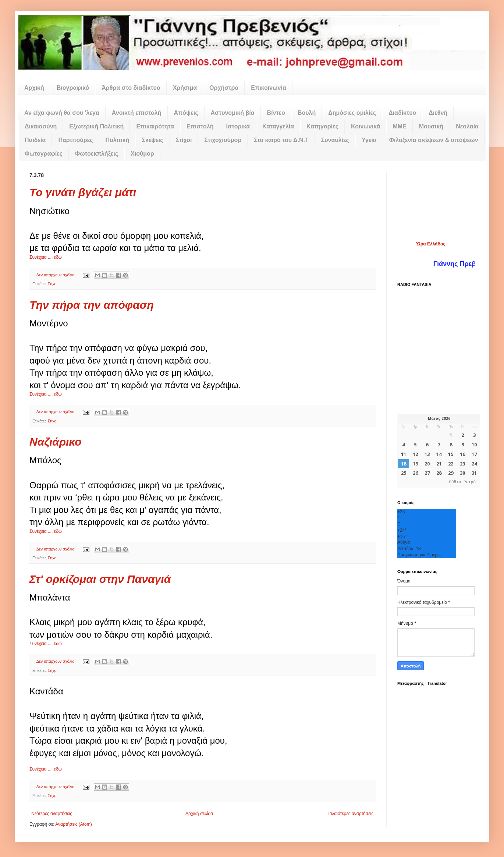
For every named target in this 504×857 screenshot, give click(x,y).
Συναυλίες (335, 140)
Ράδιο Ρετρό (462, 482)
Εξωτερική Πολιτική (96, 126)
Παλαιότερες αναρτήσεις (350, 814)
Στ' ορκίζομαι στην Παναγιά (100, 579)
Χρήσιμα (185, 88)
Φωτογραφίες (44, 154)
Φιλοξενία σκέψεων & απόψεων (434, 140)
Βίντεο (276, 113)
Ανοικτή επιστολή (137, 113)
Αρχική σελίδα (199, 814)
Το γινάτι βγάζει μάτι (83, 192)
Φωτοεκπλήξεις (97, 154)
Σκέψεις (152, 140)
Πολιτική (117, 140)
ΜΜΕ (399, 126)
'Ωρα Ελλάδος (430, 244)
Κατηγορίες (322, 126)
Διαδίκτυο (402, 113)
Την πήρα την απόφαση (92, 305)
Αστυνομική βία (233, 113)
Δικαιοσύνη (41, 126)
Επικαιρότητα (155, 126)
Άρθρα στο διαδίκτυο (131, 88)
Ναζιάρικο (55, 442)
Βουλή (307, 113)
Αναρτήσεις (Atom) (73, 824)
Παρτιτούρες (75, 140)
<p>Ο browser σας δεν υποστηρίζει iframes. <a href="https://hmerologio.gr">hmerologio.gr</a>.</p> (439, 451)
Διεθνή (438, 113)
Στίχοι (184, 140)
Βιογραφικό (73, 88)
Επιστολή (200, 126)
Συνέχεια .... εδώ (46, 257)
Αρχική (34, 88)
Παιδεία (35, 140)
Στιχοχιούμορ (223, 140)
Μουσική (431, 126)
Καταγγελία (278, 126)
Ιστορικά (238, 126)
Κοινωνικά (365, 126)
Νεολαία (467, 126)
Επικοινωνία (269, 88)
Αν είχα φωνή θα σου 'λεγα (62, 113)
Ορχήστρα (224, 88)
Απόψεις (186, 113)
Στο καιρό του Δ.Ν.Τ (281, 140)
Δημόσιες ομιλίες (352, 113)
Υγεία (369, 140)
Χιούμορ (142, 154)
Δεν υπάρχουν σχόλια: (57, 275)
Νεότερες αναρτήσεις (52, 814)
